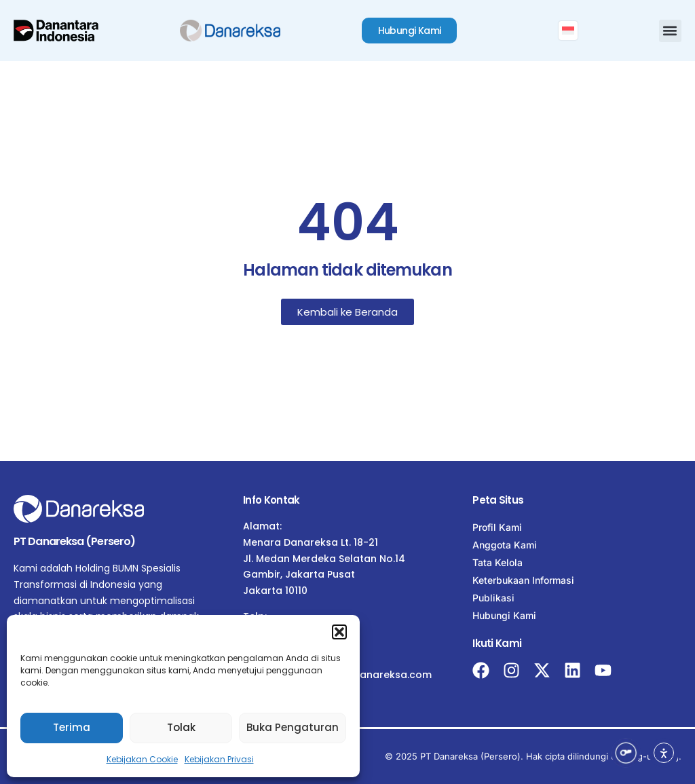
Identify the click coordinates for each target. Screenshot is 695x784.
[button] (339, 632)
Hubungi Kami (504, 615)
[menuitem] (568, 31)
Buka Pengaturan (293, 727)
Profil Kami (497, 527)
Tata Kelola (497, 562)
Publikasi (493, 598)
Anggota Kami (505, 545)
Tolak (181, 727)
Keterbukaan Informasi (523, 580)
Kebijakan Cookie (142, 759)
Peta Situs (498, 500)
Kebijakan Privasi (219, 759)
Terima (72, 727)
